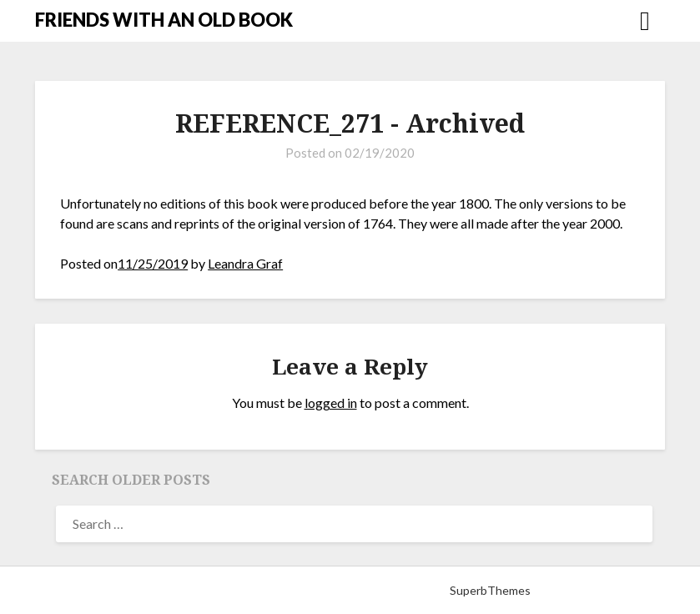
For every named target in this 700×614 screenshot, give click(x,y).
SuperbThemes (490, 590)
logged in (331, 403)
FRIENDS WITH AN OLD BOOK (164, 20)
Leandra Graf (245, 263)
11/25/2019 (153, 263)
